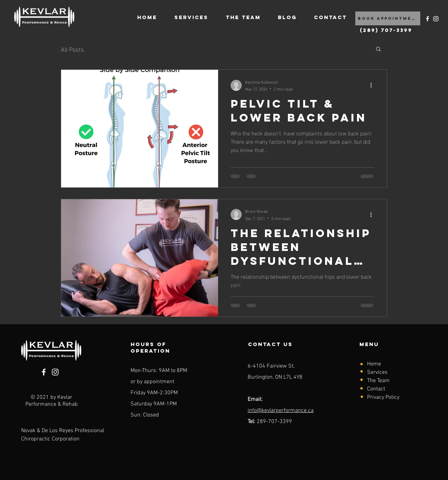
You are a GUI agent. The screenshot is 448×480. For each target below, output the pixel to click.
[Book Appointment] (388, 18)
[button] (378, 49)
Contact (376, 389)
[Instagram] (436, 19)
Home (374, 364)
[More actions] (373, 85)
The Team (378, 381)
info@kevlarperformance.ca (281, 411)
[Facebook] (428, 19)
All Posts (72, 49)
